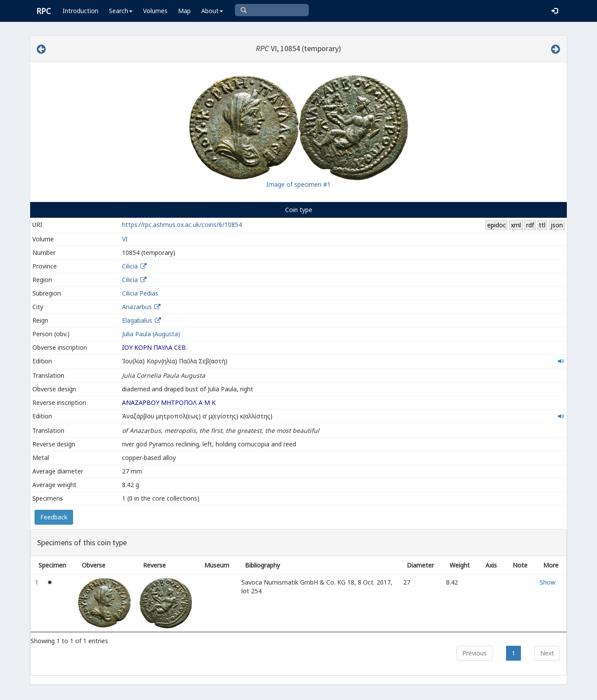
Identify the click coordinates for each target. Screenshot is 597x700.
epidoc (497, 225)
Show (548, 582)
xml (516, 225)
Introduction (80, 11)
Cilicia (130, 266)
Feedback (54, 517)
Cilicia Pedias (140, 293)
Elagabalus (137, 320)
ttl (542, 225)
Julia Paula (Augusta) (151, 334)
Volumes (155, 11)
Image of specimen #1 (298, 184)
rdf (530, 225)
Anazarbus (137, 307)
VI (125, 239)
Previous (475, 653)
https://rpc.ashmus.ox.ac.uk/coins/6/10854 (182, 225)
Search (121, 11)
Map (184, 11)
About (212, 11)
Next (547, 653)
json (557, 225)
